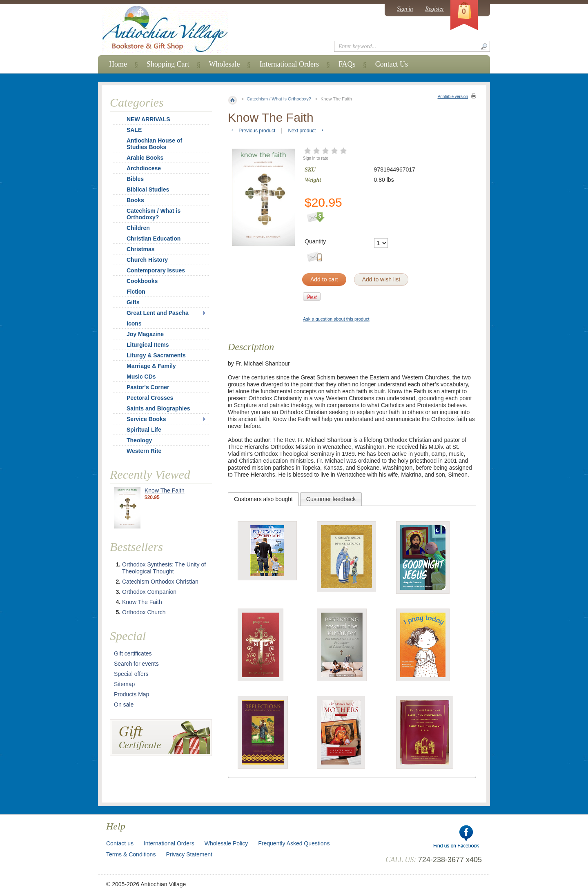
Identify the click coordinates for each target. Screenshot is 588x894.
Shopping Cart (168, 64)
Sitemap (124, 684)
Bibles (135, 179)
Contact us (120, 843)
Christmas (135, 249)
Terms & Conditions (131, 854)
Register (435, 9)
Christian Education (154, 239)
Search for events (136, 664)
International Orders (289, 64)
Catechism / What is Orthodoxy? (279, 99)
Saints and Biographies (158, 408)
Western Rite (144, 451)
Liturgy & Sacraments (156, 355)
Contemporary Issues (156, 270)
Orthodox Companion (149, 592)
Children (138, 228)
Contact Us (392, 64)
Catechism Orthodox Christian (160, 582)
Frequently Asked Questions (294, 843)
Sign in (405, 9)
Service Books (146, 419)
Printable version (453, 97)
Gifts (133, 302)
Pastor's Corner (148, 387)
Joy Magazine (145, 334)
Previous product (253, 131)
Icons (134, 323)
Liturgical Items (148, 345)
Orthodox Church (144, 612)
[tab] (263, 499)
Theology (139, 440)
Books (135, 200)
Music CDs (141, 377)
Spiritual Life (144, 430)
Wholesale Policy (226, 843)
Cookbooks (142, 281)
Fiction (136, 292)
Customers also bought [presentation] (263, 499)
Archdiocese (144, 168)
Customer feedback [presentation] (331, 499)
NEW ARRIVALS (148, 119)
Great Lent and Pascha (158, 313)
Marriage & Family (151, 366)
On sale (124, 704)
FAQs (347, 64)
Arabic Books (145, 158)
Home (118, 64)
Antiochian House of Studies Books (154, 144)
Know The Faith (165, 490)
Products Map (131, 694)
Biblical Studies (148, 190)
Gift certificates (133, 653)
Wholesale (225, 64)
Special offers (131, 674)
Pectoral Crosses (150, 398)
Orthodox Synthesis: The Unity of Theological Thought (164, 568)
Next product (306, 131)
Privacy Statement (189, 854)
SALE (134, 130)
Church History (147, 260)
